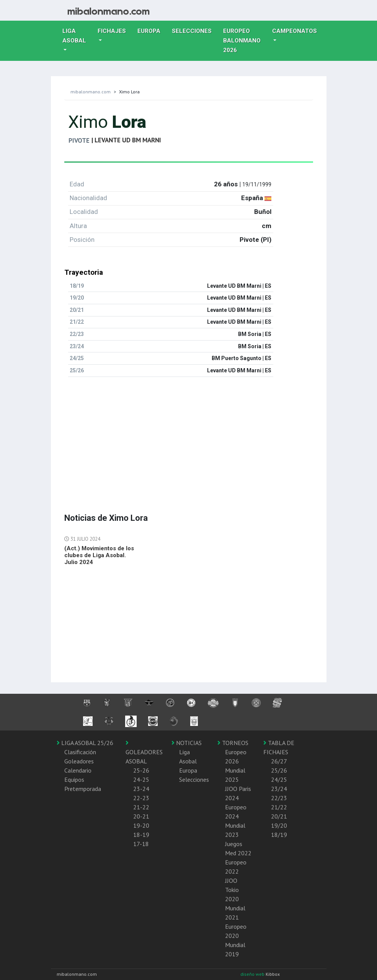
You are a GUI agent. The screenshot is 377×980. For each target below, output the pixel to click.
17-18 (141, 844)
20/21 (279, 816)
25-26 (141, 770)
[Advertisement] (189, 437)
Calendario (78, 770)
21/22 (279, 807)
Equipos (74, 779)
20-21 (141, 816)
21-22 (141, 807)
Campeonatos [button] (295, 31)
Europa (152, 30)
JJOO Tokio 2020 (232, 890)
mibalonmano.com (91, 92)
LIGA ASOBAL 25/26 (85, 743)
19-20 (141, 825)
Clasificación (80, 752)
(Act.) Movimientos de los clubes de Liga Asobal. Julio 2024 (99, 555)
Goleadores (79, 761)
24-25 (141, 779)
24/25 (279, 779)
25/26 (279, 770)
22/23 (279, 798)
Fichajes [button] (112, 31)
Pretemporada (83, 789)
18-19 (141, 835)
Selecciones (195, 30)
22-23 (141, 798)
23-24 (141, 789)
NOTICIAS (187, 743)
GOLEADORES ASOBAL (144, 752)
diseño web (253, 974)
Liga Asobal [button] (74, 36)
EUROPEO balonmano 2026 (245, 41)
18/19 (279, 835)
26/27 (279, 761)
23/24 (279, 789)
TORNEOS (233, 743)
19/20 (279, 825)
